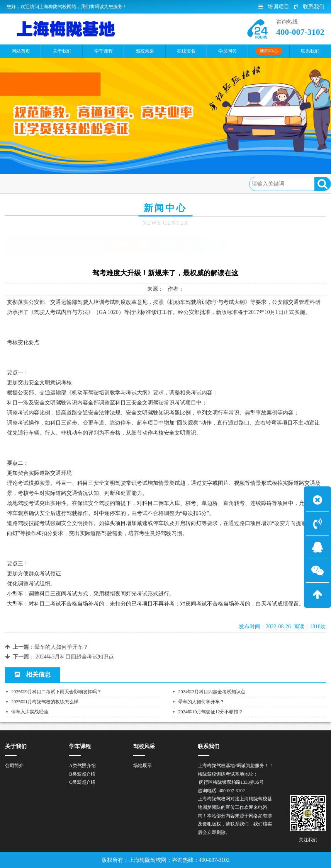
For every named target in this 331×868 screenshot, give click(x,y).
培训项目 (274, 7)
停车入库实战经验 (30, 712)
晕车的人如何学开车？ (61, 647)
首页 (39, 183)
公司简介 (14, 766)
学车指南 (165, 245)
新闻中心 (65, 183)
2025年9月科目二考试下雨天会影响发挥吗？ (56, 692)
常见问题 (209, 245)
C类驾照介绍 (82, 782)
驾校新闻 (97, 183)
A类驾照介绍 (82, 766)
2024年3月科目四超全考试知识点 (75, 657)
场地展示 (143, 766)
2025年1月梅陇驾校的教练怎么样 (45, 702)
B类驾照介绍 (82, 774)
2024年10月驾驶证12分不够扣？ (210, 712)
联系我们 (309, 7)
